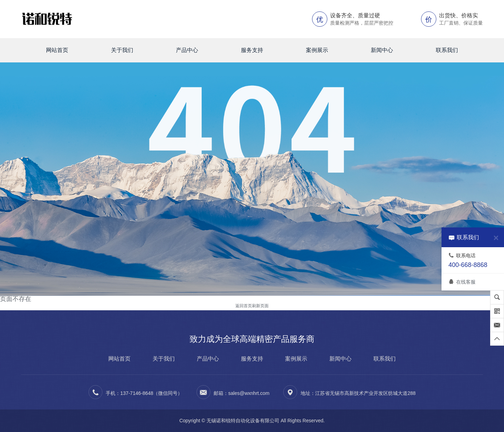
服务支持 (252, 50)
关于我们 (122, 50)
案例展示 (317, 50)
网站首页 (57, 50)
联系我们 (447, 50)
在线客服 (462, 282)
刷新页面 (260, 306)
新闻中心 (382, 50)
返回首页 (244, 306)
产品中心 (187, 50)
